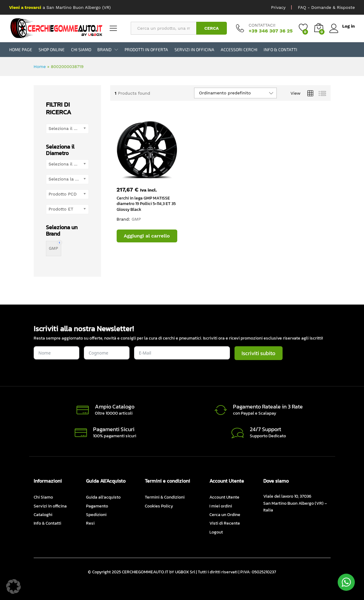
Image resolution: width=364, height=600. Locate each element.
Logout (216, 532)
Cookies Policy (159, 506)
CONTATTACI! (262, 25)
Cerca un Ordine (225, 515)
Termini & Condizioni (165, 497)
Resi (90, 523)
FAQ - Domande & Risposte (326, 7)
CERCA (211, 28)
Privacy (278, 7)
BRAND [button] (104, 50)
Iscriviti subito (258, 353)
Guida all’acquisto (103, 497)
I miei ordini (221, 506)
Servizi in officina (194, 50)
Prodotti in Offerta (146, 50)
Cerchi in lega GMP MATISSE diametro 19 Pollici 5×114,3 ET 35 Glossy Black (146, 204)
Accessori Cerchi (239, 50)
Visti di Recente (225, 523)
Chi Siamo (81, 50)
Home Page (21, 50)
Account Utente (224, 497)
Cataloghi (43, 515)
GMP (136, 219)
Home (40, 66)
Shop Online (52, 50)
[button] (147, 236)
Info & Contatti (280, 50)
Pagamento (97, 506)
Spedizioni (96, 515)
